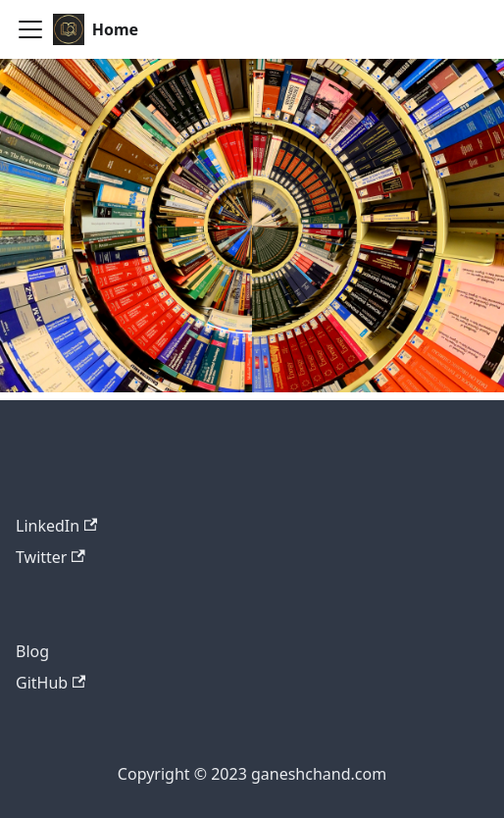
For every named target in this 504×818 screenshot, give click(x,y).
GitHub (50, 683)
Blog (32, 651)
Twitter (50, 557)
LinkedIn (56, 526)
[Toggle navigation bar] (30, 29)
